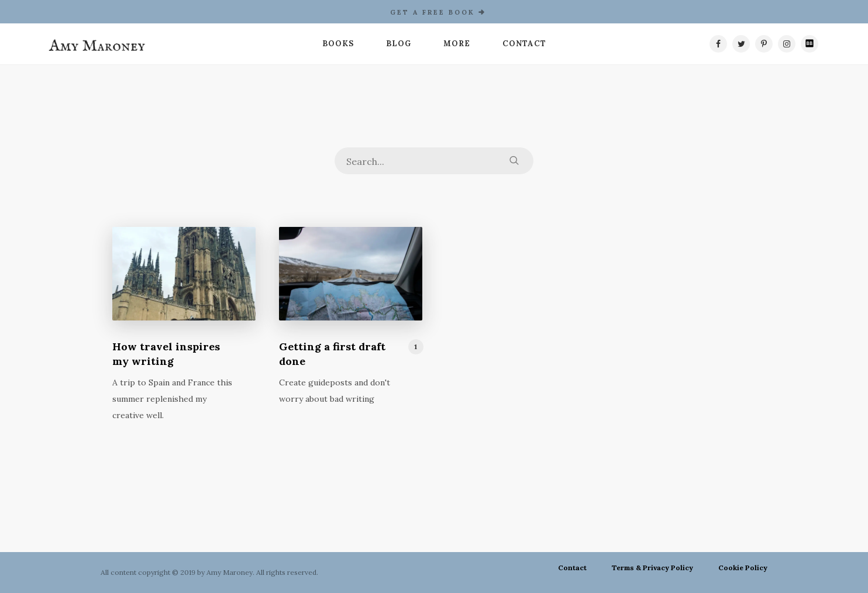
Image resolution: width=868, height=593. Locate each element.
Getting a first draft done (332, 354)
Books (338, 44)
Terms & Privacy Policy (652, 568)
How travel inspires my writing (166, 354)
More (457, 44)
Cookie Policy (743, 568)
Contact (524, 44)
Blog (399, 44)
